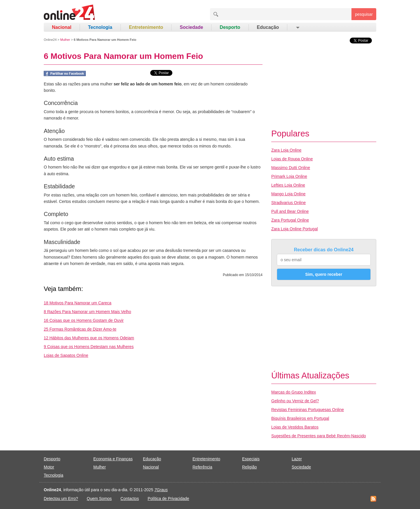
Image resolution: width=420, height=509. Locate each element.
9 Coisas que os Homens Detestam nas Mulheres (89, 347)
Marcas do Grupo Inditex (294, 392)
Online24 (50, 40)
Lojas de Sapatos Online (66, 355)
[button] (297, 27)
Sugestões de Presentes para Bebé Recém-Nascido (319, 436)
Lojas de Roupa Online (292, 159)
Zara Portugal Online (290, 220)
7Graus (161, 490)
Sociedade (191, 27)
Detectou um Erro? (61, 499)
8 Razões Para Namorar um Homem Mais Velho (87, 312)
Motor (49, 467)
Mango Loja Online (288, 194)
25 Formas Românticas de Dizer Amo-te (80, 329)
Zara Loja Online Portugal (295, 229)
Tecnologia (100, 27)
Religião (250, 467)
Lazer (297, 459)
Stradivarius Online (288, 203)
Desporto (230, 27)
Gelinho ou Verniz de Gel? (295, 401)
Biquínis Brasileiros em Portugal (300, 418)
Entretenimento (146, 27)
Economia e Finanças (113, 459)
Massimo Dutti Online (291, 168)
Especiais (251, 459)
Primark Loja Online (289, 176)
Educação (268, 27)
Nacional (62, 27)
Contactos (130, 499)
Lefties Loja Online (288, 185)
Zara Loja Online (286, 150)
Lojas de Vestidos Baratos (295, 427)
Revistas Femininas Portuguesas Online (308, 410)
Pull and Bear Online (290, 211)
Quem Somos (99, 499)
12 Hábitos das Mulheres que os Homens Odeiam (89, 338)
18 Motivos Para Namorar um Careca (78, 303)
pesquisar (364, 14)
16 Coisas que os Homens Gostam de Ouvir (84, 320)
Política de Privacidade (168, 499)
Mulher (65, 40)
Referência (202, 467)
